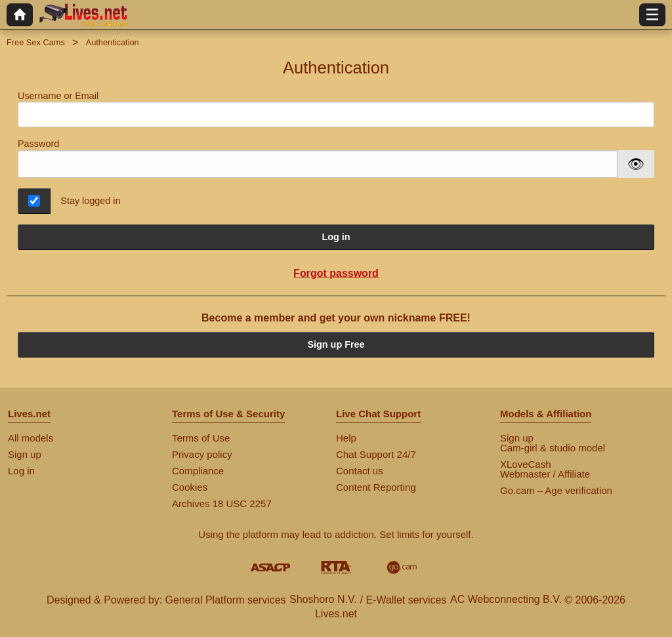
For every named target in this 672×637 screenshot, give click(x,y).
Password (38, 144)
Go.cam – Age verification (556, 490)
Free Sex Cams (36, 42)
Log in (336, 237)
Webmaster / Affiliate (545, 474)
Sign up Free (336, 344)
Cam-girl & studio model (553, 448)
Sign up (25, 454)
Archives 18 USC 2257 (222, 503)
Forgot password (336, 273)
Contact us (360, 471)
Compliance (198, 471)
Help (346, 438)
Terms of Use (201, 438)
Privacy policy (202, 454)
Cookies (190, 487)
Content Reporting (376, 487)
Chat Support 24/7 (376, 454)
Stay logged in (90, 201)
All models (31, 438)
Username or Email (336, 109)
